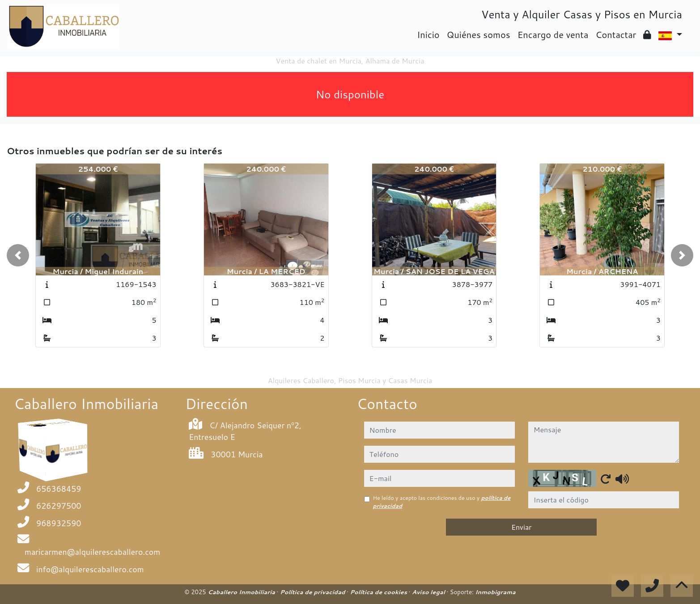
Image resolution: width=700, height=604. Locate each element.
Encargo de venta (553, 34)
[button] (18, 255)
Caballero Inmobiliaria (242, 592)
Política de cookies (379, 592)
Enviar (522, 527)
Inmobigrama (495, 592)
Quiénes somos (479, 34)
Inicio (428, 34)
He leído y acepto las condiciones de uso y (442, 502)
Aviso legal (429, 592)
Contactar (616, 34)
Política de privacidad (313, 592)
